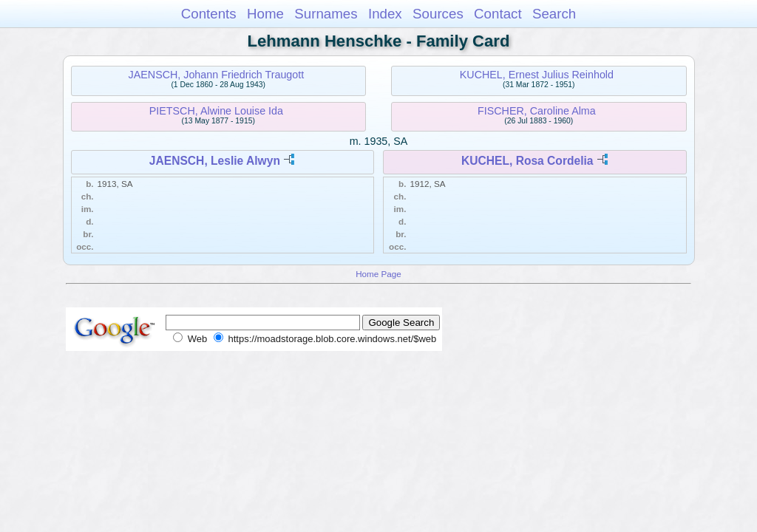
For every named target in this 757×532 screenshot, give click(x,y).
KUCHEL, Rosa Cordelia (527, 161)
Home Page (378, 274)
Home (265, 14)
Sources (438, 14)
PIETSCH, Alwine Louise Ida (216, 111)
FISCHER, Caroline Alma (537, 111)
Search (554, 14)
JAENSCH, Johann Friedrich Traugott (217, 75)
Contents (209, 14)
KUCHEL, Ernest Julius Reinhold (537, 75)
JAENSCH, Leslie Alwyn (215, 161)
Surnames (326, 14)
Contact (498, 14)
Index (385, 14)
